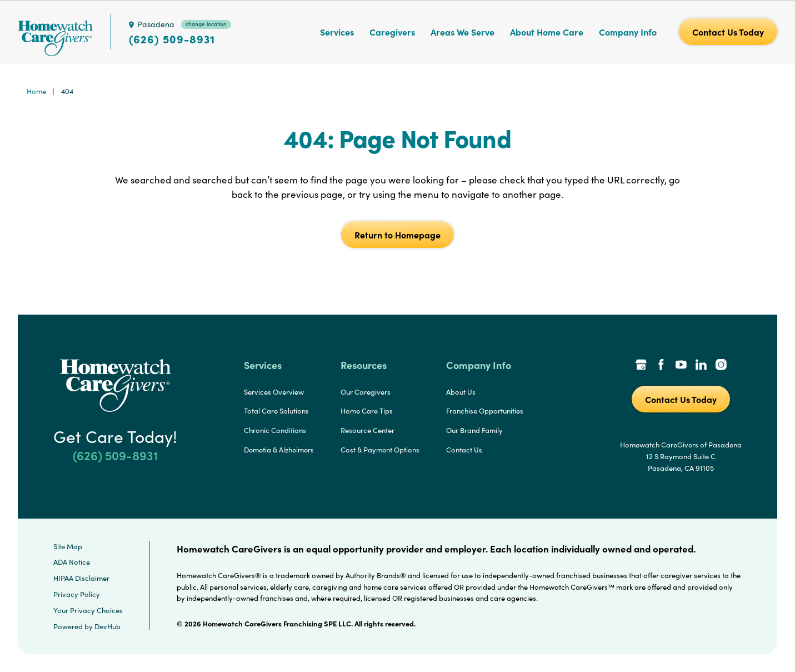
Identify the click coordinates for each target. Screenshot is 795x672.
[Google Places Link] (641, 366)
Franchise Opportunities (485, 411)
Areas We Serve (462, 32)
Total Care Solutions (276, 411)
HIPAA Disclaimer (81, 578)
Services (337, 32)
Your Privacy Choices (88, 610)
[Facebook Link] (661, 366)
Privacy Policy (77, 594)
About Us (461, 392)
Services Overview (274, 392)
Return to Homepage (397, 235)
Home (36, 91)
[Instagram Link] (721, 366)
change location (206, 24)
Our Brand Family (474, 430)
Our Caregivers (366, 392)
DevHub (107, 626)
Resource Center (367, 430)
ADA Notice (72, 562)
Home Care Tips (367, 411)
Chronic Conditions (275, 430)
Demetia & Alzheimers (279, 450)
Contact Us (464, 450)
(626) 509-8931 (172, 39)
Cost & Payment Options (380, 450)
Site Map (68, 546)
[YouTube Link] (681, 366)
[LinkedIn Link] (701, 366)
